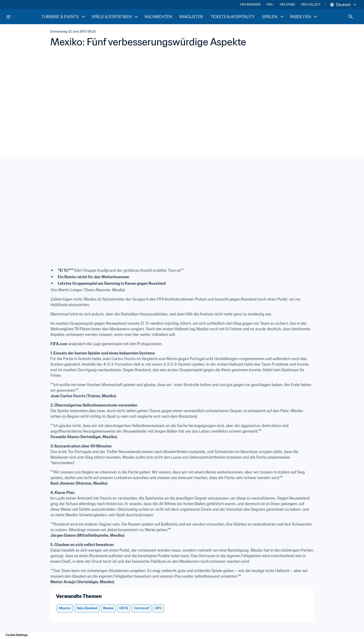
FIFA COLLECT (311, 5)
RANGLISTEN (191, 17)
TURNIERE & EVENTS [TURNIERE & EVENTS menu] (64, 17)
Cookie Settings (17, 635)
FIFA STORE (287, 5)
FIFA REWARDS (250, 5)
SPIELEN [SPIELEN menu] (273, 17)
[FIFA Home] (23, 17)
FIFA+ (270, 5)
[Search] (351, 17)
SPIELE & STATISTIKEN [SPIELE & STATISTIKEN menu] (115, 17)
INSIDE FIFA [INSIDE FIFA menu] (304, 17)
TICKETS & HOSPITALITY (232, 17)
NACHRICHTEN (158, 17)
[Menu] (8, 17)
